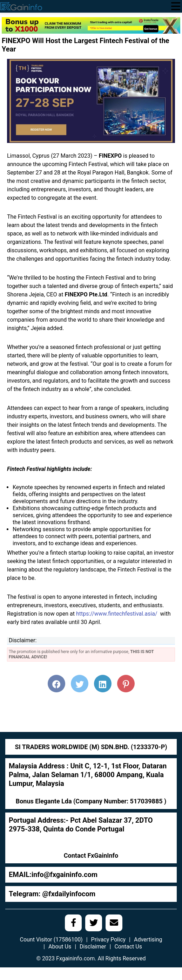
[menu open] (176, 6)
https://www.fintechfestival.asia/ (117, 614)
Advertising (148, 940)
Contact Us (128, 947)
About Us (60, 947)
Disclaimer (93, 947)
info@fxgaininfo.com (65, 875)
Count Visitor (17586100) (51, 940)
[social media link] (73, 923)
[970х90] (91, 25)
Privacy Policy (109, 940)
